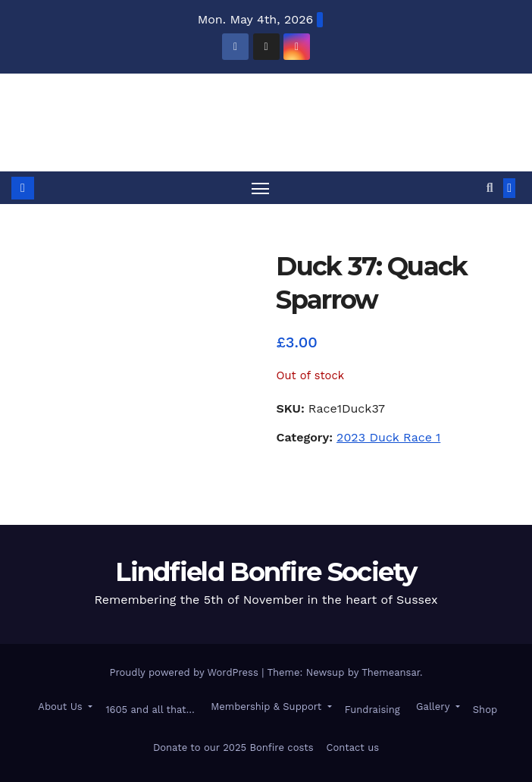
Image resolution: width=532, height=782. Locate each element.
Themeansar (391, 672)
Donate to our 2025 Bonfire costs (233, 747)
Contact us (353, 747)
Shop (485, 710)
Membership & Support (266, 707)
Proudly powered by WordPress (185, 672)
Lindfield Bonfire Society (266, 110)
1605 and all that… (150, 710)
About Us (60, 707)
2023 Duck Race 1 (388, 437)
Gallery (433, 707)
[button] (490, 188)
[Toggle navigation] (260, 188)
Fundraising (372, 710)
